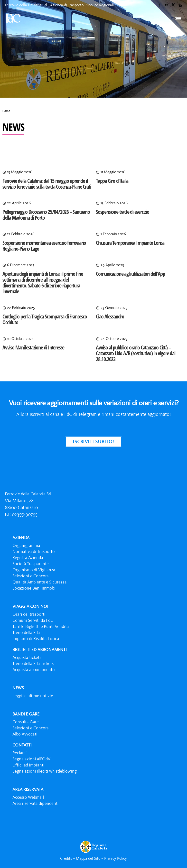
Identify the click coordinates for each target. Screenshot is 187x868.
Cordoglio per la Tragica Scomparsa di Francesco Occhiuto (45, 319)
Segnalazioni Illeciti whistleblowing (45, 771)
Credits (66, 858)
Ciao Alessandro (110, 316)
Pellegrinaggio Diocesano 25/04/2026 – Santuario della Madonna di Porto (46, 214)
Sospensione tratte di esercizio (123, 212)
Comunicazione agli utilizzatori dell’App (131, 274)
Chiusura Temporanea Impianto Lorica (130, 243)
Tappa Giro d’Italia (112, 181)
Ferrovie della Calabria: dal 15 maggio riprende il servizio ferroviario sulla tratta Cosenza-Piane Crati (47, 184)
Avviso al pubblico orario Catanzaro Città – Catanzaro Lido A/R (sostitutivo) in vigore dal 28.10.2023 (136, 353)
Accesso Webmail (28, 797)
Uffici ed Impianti (28, 765)
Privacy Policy (116, 858)
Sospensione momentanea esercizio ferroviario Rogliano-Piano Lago (44, 245)
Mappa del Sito (88, 858)
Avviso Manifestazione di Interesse (33, 347)
